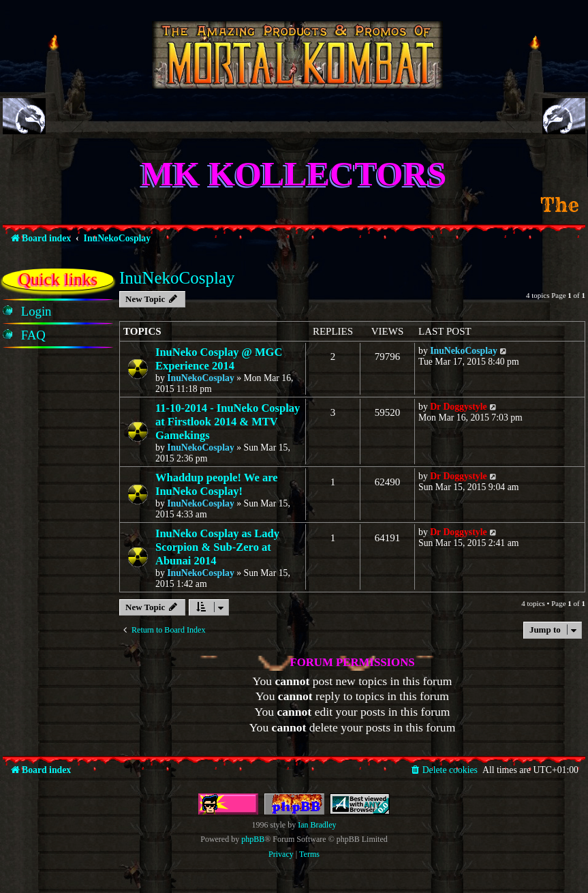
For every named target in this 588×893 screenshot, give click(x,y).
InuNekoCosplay (177, 278)
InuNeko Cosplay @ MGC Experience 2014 (219, 359)
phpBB (253, 839)
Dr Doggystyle (458, 407)
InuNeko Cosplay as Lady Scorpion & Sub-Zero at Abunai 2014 (217, 547)
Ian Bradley (317, 825)
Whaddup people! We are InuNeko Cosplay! (217, 484)
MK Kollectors (294, 174)
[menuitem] (36, 312)
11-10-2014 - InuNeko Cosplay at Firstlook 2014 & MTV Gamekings (228, 422)
